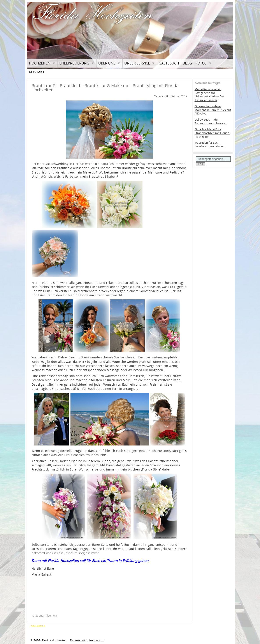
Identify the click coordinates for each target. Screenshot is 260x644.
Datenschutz (78, 640)
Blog (187, 63)
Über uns (107, 63)
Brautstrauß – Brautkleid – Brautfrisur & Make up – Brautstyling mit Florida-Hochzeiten (106, 88)
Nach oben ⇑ (38, 625)
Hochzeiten (40, 63)
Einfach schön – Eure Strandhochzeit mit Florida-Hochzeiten (212, 133)
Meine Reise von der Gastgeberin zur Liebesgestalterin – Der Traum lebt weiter (209, 95)
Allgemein (51, 616)
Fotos (201, 63)
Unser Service (137, 63)
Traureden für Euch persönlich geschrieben (210, 145)
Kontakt (37, 72)
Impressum (97, 640)
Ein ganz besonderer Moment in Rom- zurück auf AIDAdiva (213, 110)
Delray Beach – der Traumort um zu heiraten (211, 122)
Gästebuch (169, 63)
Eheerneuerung (74, 63)
